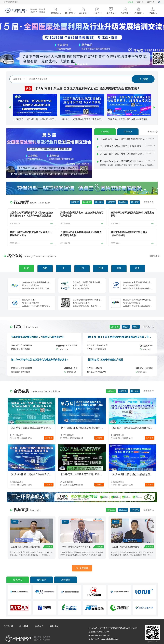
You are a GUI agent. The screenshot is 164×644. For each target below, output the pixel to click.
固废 (26, 268)
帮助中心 (54, 626)
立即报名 (49, 438)
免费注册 (140, 2)
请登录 (131, 2)
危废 (45, 268)
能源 (119, 268)
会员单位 (18, 580)
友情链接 (66, 580)
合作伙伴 (42, 580)
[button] (10, 107)
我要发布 (151, 2)
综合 (138, 268)
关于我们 (8, 626)
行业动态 (128, 131)
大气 (82, 268)
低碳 (101, 268)
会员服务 (24, 626)
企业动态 (105, 131)
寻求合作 (39, 626)
